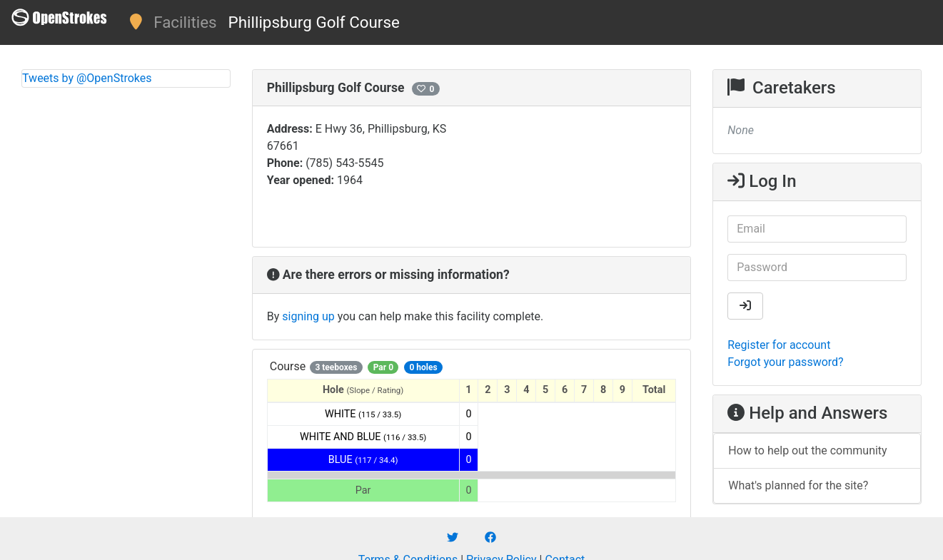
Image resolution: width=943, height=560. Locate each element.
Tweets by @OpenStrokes (87, 78)
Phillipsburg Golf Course (314, 22)
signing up (308, 316)
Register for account (779, 345)
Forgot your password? (785, 362)
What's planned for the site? (798, 485)
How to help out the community (807, 450)
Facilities (185, 22)
